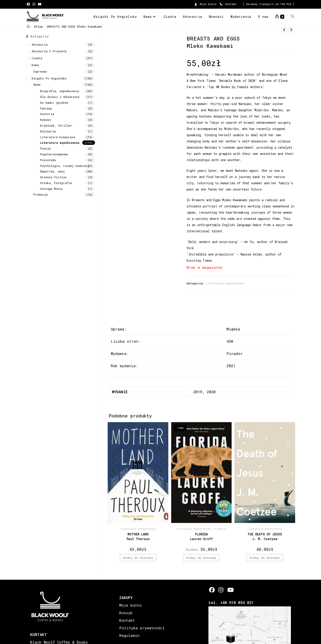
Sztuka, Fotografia (56, 183)
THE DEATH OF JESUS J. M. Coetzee (265, 537)
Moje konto (206, 4)
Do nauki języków (54, 103)
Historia (47, 114)
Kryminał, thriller (56, 126)
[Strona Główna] (28, 26)
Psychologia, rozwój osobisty (65, 166)
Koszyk (126, 613)
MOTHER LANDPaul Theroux (138, 537)
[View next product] (291, 30)
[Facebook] (212, 590)
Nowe (37, 85)
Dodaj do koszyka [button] (138, 558)
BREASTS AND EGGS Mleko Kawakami (75, 26)
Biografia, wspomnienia (60, 91)
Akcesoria (40, 45)
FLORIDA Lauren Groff (201, 537)
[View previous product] (284, 30)
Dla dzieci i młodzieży (60, 97)
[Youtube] (230, 590)
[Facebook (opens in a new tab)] (29, 4)
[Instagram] (221, 590)
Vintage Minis (51, 189)
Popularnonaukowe (54, 154)
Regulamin (129, 635)
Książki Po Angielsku (49, 78)
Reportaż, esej (52, 171)
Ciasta (37, 58)
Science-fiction (53, 177)
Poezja (45, 148)
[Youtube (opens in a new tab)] (40, 4)
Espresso (40, 71)
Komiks (45, 120)
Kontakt (228, 4)
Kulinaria (48, 131)
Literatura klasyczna (58, 137)
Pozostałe (48, 160)
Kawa (35, 65)
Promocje (220, 529)
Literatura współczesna (225, 283)
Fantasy (46, 108)
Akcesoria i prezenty (49, 51)
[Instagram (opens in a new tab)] (34, 4)
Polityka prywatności (142, 628)
